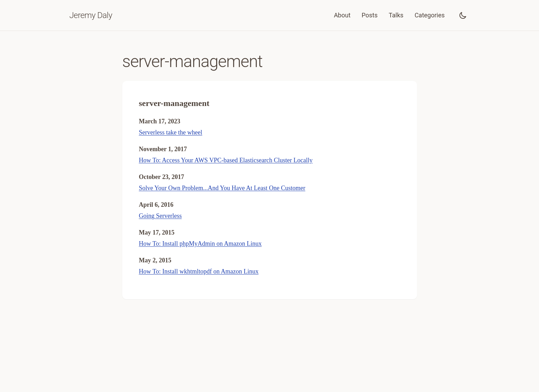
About (342, 15)
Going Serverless (160, 216)
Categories (430, 15)
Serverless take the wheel (171, 132)
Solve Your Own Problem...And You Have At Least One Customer (222, 188)
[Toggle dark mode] (463, 15)
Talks (396, 15)
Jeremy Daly (91, 15)
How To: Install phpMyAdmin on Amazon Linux (200, 244)
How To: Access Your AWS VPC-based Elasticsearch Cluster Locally (226, 160)
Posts (370, 15)
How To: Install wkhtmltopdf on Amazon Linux (199, 271)
